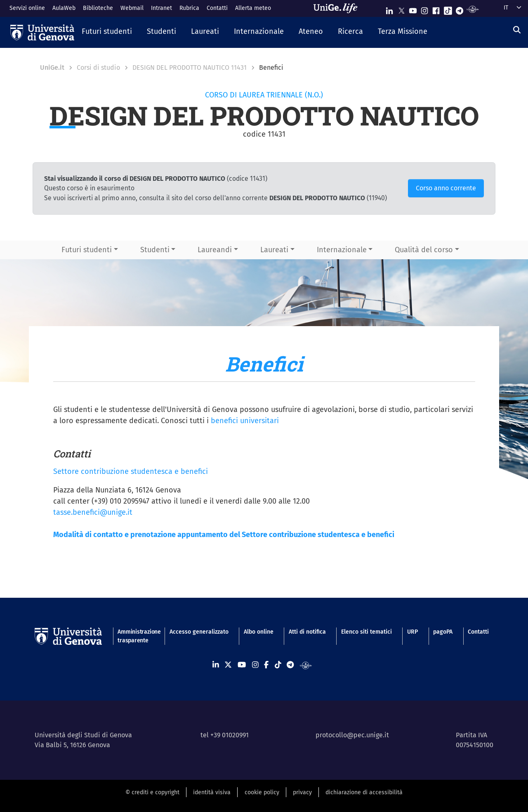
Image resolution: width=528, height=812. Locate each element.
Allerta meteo (253, 8)
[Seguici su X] (401, 9)
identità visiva (212, 792)
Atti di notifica (307, 632)
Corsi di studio (98, 67)
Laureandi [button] (215, 250)
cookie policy (262, 792)
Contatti (217, 8)
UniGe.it (52, 67)
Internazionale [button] (342, 250)
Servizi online (27, 8)
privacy (302, 792)
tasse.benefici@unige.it (93, 512)
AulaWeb (64, 8)
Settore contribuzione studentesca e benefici (131, 471)
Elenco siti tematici (367, 632)
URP (412, 632)
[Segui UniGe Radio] (473, 9)
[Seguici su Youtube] (413, 9)
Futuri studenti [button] (87, 250)
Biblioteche (98, 8)
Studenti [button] (155, 250)
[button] (107, 32)
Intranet (161, 8)
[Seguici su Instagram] (424, 9)
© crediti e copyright (152, 792)
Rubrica (189, 8)
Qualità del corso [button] (424, 250)
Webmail (132, 8)
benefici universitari (245, 421)
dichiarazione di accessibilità (364, 792)
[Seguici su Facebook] (436, 9)
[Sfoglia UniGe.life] (338, 8)
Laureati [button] (274, 250)
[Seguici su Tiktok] (448, 9)
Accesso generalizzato (199, 632)
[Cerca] (517, 30)
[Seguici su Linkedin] (389, 9)
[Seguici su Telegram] (460, 9)
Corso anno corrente (446, 188)
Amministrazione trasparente (136, 636)
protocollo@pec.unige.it (352, 735)
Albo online (259, 632)
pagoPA (443, 632)
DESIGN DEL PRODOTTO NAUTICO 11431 (190, 67)
